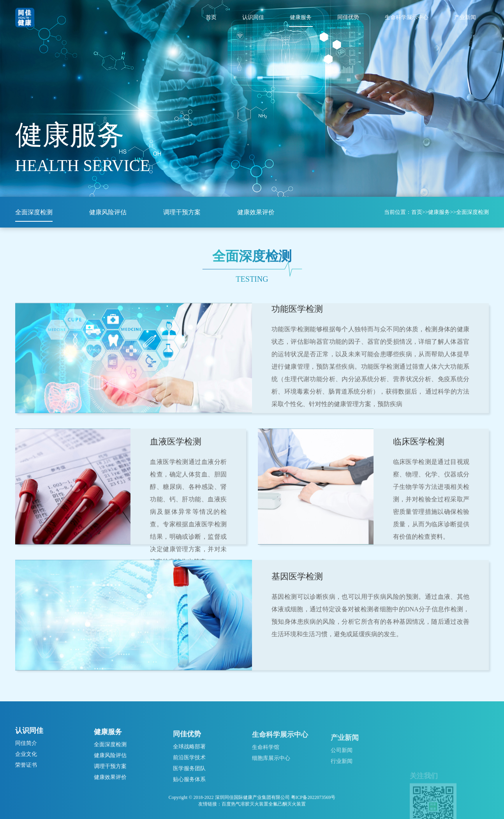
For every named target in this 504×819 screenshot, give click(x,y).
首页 (211, 17)
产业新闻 (465, 17)
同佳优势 (348, 17)
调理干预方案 (182, 212)
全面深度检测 (34, 212)
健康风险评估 (108, 212)
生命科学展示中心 (407, 17)
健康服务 (301, 17)
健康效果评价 (256, 212)
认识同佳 (253, 17)
